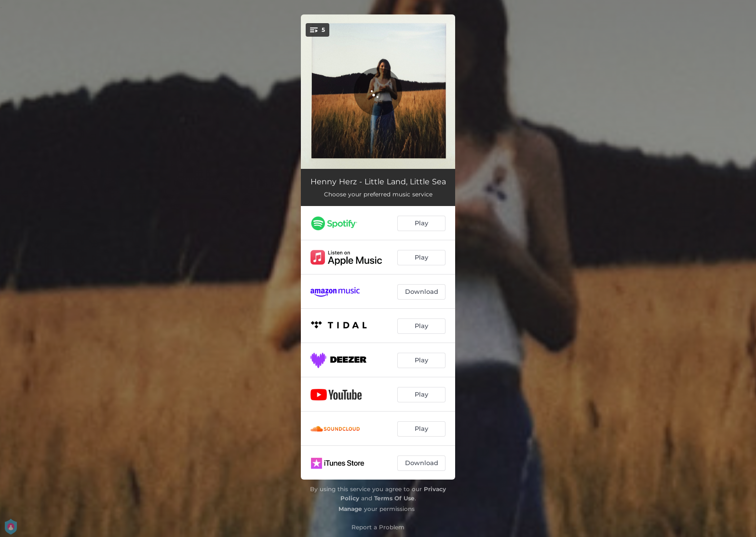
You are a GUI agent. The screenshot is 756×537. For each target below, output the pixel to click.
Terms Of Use (394, 498)
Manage (350, 509)
